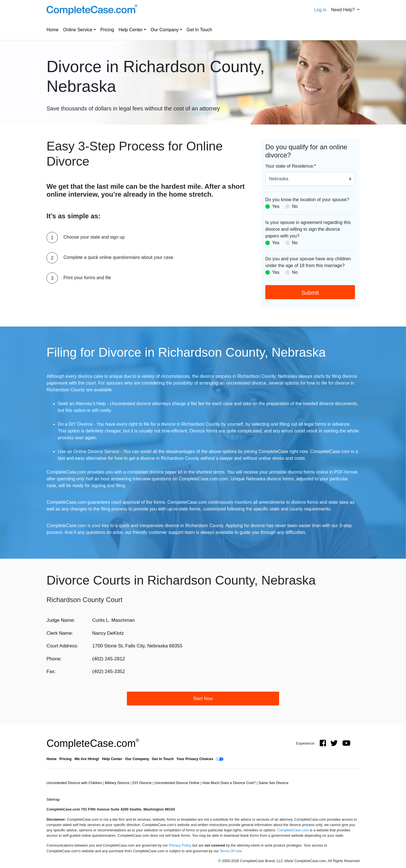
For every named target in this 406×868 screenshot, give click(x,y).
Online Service (78, 30)
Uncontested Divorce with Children (75, 783)
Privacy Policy (180, 845)
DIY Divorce (143, 783)
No (295, 206)
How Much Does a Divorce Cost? (230, 783)
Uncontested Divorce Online (177, 783)
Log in (320, 10)
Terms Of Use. (231, 851)
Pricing (107, 30)
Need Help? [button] (344, 10)
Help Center (131, 30)
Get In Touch (199, 30)
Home (53, 30)
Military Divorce (118, 783)
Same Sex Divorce (273, 783)
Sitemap (53, 799)
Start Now (203, 699)
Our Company (165, 30)
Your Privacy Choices (195, 759)
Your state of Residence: (291, 166)
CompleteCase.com (93, 743)
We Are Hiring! (87, 759)
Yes (276, 206)
